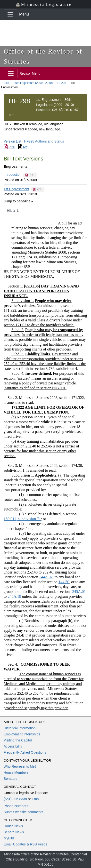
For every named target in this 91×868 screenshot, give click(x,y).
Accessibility (13, 746)
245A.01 (79, 592)
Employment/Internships (22, 734)
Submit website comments (23, 812)
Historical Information (20, 728)
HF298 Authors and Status (44, 141)
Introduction (12, 175)
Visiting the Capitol (18, 740)
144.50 (64, 582)
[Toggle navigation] (10, 14)
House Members (16, 772)
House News (13, 826)
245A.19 (14, 596)
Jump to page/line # (18, 201)
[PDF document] (30, 175)
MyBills (9, 838)
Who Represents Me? (20, 766)
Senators (10, 779)
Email (36, 799)
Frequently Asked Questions (25, 752)
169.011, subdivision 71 (22, 519)
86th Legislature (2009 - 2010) (33, 83)
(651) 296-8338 (15, 799)
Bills (6, 83)
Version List (12, 141)
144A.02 (46, 577)
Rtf (23, 147)
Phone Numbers (16, 806)
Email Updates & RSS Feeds (25, 844)
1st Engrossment (16, 189)
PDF (9, 147)
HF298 (62, 83)
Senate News (14, 832)
